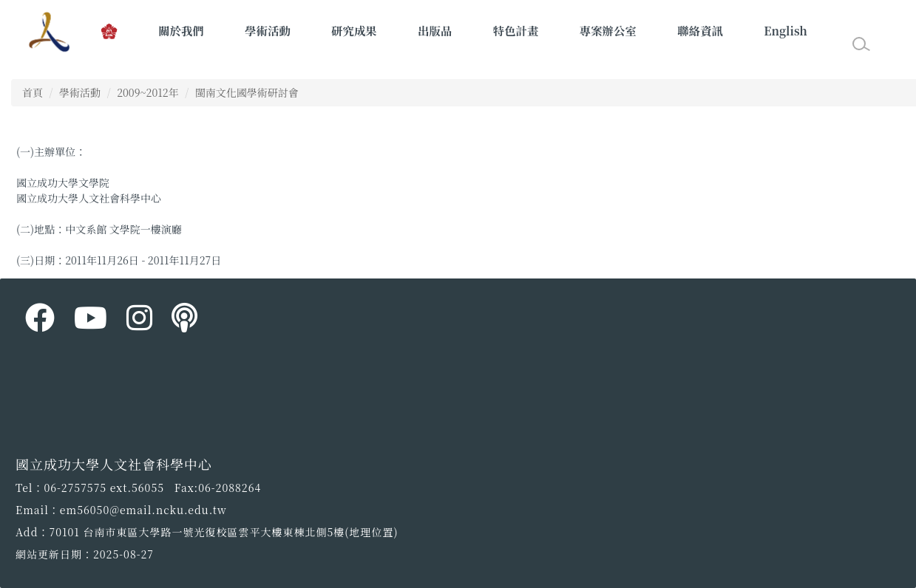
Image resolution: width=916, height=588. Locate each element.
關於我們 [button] (181, 30)
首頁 (33, 92)
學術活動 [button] (268, 30)
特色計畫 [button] (516, 30)
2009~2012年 (147, 92)
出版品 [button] (435, 30)
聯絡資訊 (700, 30)
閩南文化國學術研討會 (247, 92)
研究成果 (354, 30)
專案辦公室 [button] (608, 30)
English (786, 30)
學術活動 (80, 92)
